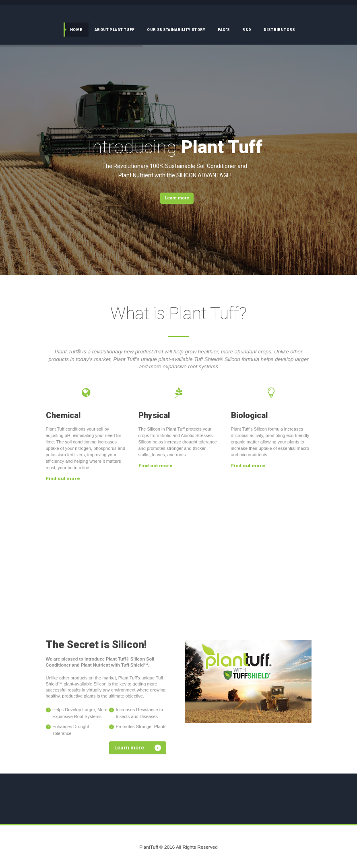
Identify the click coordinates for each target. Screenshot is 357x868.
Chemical (63, 415)
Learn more (177, 198)
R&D (247, 30)
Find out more (63, 478)
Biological (249, 415)
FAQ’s (224, 30)
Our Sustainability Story (176, 30)
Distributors (280, 30)
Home (76, 30)
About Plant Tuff (115, 30)
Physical (154, 415)
